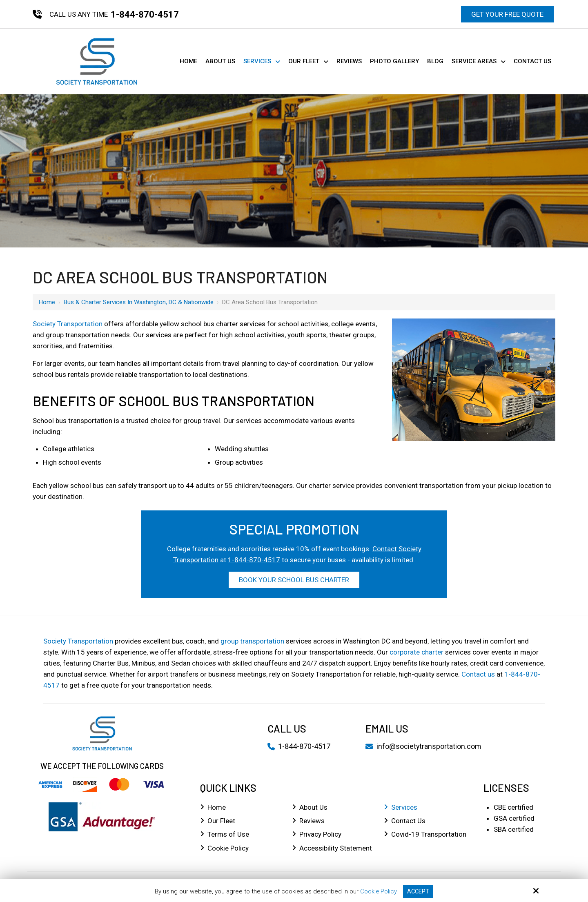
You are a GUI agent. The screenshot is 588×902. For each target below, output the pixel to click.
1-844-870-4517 (145, 14)
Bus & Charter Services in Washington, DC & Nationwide (139, 302)
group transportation (252, 641)
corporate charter (416, 652)
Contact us (478, 674)
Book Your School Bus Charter (294, 580)
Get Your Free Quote (507, 14)
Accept (419, 891)
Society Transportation (68, 324)
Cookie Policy (378, 891)
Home (47, 302)
